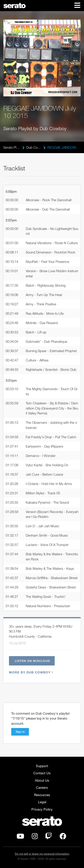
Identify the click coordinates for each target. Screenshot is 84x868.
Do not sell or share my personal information (42, 854)
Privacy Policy (42, 809)
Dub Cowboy (34, 147)
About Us (42, 780)
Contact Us (42, 773)
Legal (42, 802)
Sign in (20, 732)
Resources (42, 795)
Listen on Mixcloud (32, 661)
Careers (42, 787)
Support (42, 766)
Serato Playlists (12, 147)
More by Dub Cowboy (30, 672)
